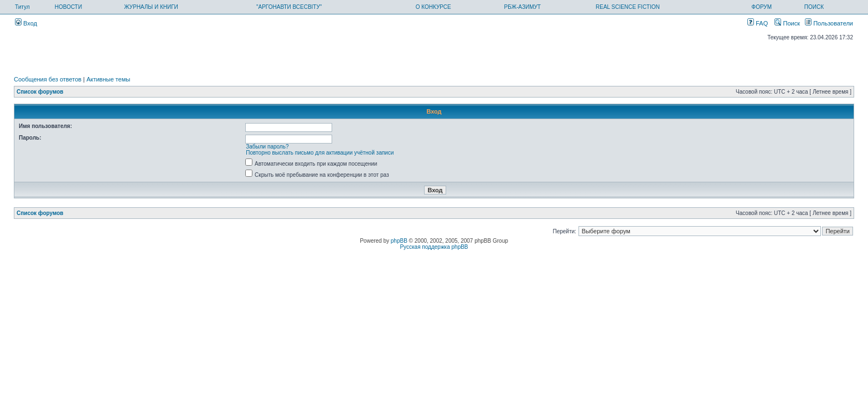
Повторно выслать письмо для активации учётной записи (320, 153)
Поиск (787, 23)
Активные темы (108, 79)
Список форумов (40, 92)
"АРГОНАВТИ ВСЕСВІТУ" (289, 7)
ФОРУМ (762, 7)
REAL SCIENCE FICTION (628, 7)
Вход (26, 23)
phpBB (399, 241)
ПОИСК (814, 7)
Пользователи (829, 23)
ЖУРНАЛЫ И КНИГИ (151, 7)
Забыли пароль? (267, 147)
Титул (22, 7)
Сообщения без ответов (48, 79)
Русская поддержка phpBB (434, 247)
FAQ (758, 23)
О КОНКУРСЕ (433, 7)
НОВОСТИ (68, 7)
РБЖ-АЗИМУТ (523, 7)
